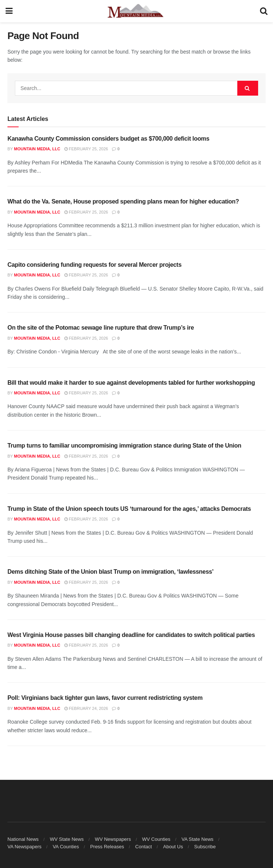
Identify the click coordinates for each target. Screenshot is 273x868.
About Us (173, 847)
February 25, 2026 (86, 149)
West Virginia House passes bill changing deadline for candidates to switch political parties (131, 635)
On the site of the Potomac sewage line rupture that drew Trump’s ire (101, 328)
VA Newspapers (25, 847)
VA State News (197, 839)
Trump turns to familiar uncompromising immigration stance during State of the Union (124, 446)
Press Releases (107, 847)
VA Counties (66, 847)
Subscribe (205, 847)
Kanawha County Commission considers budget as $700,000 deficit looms (108, 139)
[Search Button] (264, 11)
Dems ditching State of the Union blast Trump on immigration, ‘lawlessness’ (110, 572)
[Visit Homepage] (136, 11)
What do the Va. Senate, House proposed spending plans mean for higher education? (123, 201)
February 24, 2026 (86, 708)
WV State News (67, 839)
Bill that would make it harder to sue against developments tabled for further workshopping (131, 383)
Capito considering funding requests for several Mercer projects (94, 265)
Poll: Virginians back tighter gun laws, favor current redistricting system (105, 698)
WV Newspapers (113, 839)
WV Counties (156, 839)
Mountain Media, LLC (37, 149)
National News (23, 839)
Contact (144, 847)
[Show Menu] (9, 11)
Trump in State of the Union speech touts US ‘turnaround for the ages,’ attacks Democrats (129, 509)
